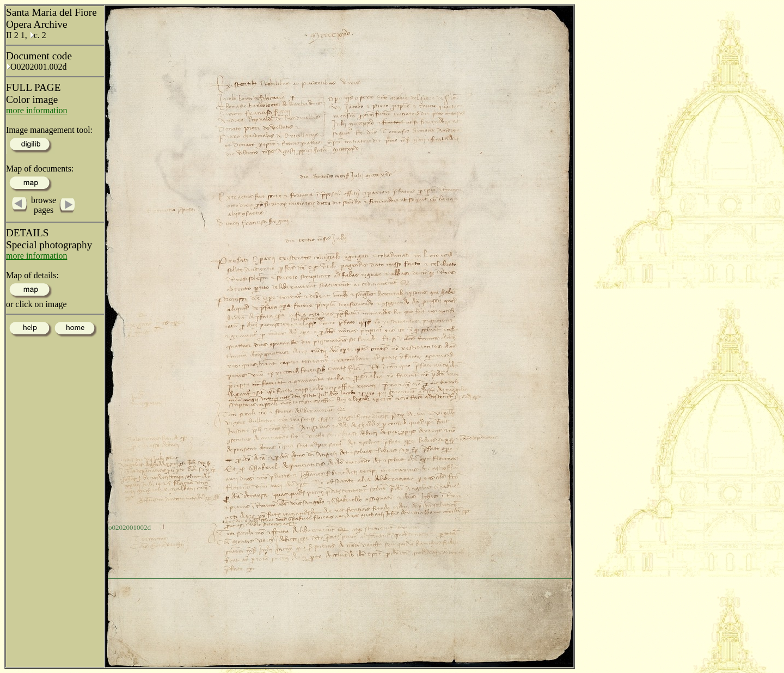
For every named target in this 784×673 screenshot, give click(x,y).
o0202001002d (130, 527)
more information (36, 110)
